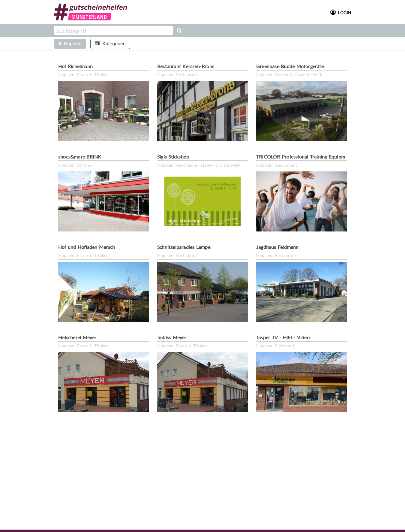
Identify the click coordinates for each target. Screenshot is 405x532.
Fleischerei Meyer (77, 337)
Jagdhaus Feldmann (277, 247)
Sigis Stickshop (173, 157)
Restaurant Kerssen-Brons (186, 66)
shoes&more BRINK (80, 157)
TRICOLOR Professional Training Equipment (304, 157)
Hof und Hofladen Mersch (87, 247)
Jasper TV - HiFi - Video (283, 337)
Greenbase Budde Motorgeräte (290, 66)
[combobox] (113, 31)
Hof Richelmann (75, 66)
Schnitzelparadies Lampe (184, 247)
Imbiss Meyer (172, 337)
